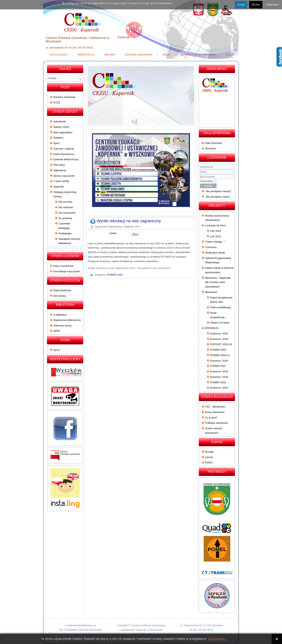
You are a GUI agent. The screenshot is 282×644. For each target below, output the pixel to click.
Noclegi (209, 452)
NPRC (57, 331)
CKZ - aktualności (215, 407)
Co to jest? (211, 418)
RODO (167, 55)
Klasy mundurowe (63, 266)
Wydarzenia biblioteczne (67, 320)
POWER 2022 (115, 275)
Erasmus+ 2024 (219, 339)
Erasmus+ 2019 (219, 361)
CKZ (229, 55)
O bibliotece (60, 315)
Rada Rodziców (62, 290)
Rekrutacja (86, 55)
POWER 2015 (218, 382)
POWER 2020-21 (220, 355)
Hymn (57, 350)
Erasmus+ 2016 (219, 377)
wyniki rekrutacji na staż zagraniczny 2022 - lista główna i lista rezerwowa (129, 268)
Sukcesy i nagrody (64, 149)
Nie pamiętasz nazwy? (219, 191)
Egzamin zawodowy (139, 55)
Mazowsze (211, 292)
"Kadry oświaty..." (215, 242)
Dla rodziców (66, 207)
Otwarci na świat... (221, 323)
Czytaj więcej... (217, 639)
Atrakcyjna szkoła (215, 253)
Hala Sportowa (213, 143)
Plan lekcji (59, 165)
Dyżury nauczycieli (64, 176)
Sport (56, 143)
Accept (241, 5)
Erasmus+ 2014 (219, 388)
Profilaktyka (65, 233)
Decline (256, 5)
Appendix (59, 187)
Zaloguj (208, 186)
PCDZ (57, 103)
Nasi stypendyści (63, 132)
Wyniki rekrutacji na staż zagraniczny (129, 221)
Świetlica (58, 138)
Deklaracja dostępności (198, 55)
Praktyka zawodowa (216, 423)
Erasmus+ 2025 (219, 334)
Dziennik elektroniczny (66, 159)
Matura (110, 55)
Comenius (211, 247)
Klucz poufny (200, 174)
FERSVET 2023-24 (221, 344)
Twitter (113, 233)
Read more (273, 5)
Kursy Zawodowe (215, 412)
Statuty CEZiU (61, 127)
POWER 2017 (218, 366)
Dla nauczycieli (67, 213)
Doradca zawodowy (64, 97)
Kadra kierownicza (64, 154)
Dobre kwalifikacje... (221, 307)
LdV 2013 (216, 236)
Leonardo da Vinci (215, 225)
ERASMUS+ (212, 328)
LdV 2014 (216, 231)
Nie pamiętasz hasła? (218, 197)
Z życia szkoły (61, 181)
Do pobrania (65, 218)
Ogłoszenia (60, 170)
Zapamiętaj (206, 181)
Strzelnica (211, 148)
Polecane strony (62, 326)
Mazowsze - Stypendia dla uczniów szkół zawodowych (218, 282)
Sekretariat (59, 121)
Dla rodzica (60, 296)
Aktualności (59, 55)
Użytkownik (200, 169)
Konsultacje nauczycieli (66, 271)
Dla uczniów (65, 202)
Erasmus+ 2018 (219, 371)
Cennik (209, 457)
